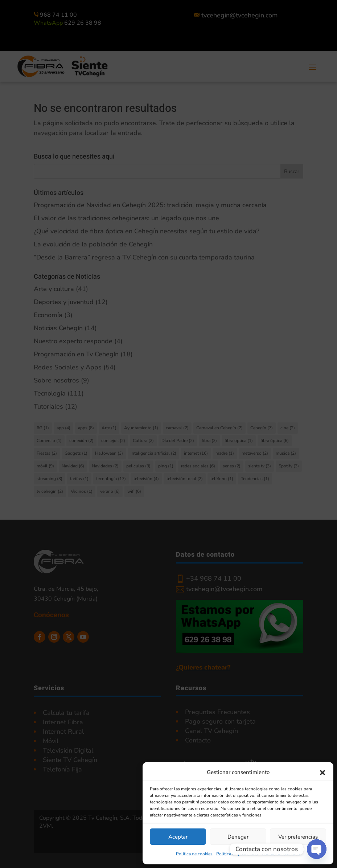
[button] (322, 773)
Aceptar (178, 837)
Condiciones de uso (281, 854)
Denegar (238, 837)
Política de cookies (194, 854)
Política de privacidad (237, 854)
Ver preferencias (298, 837)
